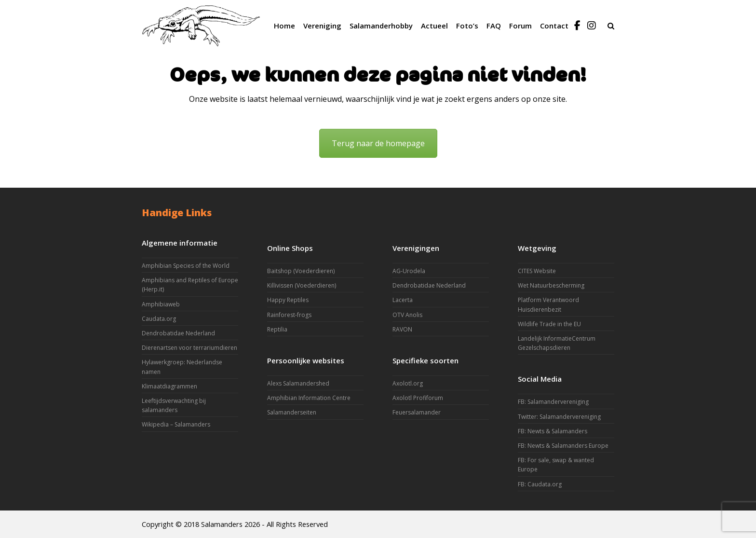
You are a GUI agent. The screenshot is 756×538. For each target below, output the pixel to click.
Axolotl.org (408, 383)
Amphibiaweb (161, 304)
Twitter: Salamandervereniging (559, 417)
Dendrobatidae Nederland (178, 333)
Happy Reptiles (288, 300)
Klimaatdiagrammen (169, 386)
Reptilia (277, 329)
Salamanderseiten (292, 412)
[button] (611, 26)
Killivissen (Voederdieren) (302, 285)
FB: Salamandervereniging (553, 402)
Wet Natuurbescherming (551, 285)
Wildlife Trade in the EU (549, 324)
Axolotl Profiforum (418, 398)
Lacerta (403, 300)
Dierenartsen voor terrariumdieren (189, 348)
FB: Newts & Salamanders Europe (563, 446)
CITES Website (537, 271)
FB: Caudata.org (540, 484)
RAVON (402, 329)
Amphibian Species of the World (186, 266)
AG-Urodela (409, 271)
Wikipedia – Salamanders (176, 424)
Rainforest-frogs (289, 315)
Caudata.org (159, 319)
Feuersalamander (417, 412)
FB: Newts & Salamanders (553, 431)
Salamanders (222, 524)
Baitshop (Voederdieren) (301, 271)
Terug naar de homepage (378, 143)
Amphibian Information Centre (309, 398)
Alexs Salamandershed (298, 383)
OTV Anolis (407, 315)
